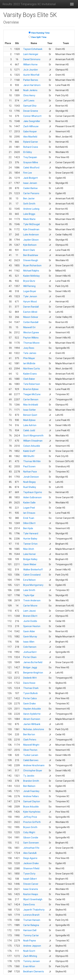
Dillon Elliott (29, 523)
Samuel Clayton (32, 801)
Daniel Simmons (32, 59)
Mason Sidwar (31, 317)
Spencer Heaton (32, 626)
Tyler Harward (31, 533)
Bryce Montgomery (33, 585)
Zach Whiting (30, 956)
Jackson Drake (31, 863)
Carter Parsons (31, 193)
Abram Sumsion (32, 719)
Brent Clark (29, 250)
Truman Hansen (32, 920)
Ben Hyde (28, 528)
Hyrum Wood (30, 302)
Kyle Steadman (31, 229)
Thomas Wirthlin (32, 461)
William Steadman (33, 441)
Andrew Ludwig (31, 209)
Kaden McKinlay (31, 276)
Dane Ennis (29, 905)
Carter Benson (31, 399)
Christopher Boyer (33, 771)
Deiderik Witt (30, 678)
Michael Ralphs (31, 271)
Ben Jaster (29, 198)
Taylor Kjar (29, 595)
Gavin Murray (30, 637)
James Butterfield (33, 662)
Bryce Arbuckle (31, 807)
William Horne (30, 65)
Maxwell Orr (29, 327)
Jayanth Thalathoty (34, 910)
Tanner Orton (30, 544)
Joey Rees (29, 348)
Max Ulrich (29, 549)
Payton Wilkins (31, 338)
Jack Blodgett (31, 178)
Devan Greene (31, 111)
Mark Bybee (29, 420)
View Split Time (39, 37)
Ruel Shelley (30, 487)
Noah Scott (29, 951)
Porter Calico (30, 698)
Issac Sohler (30, 410)
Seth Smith (29, 204)
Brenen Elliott (30, 616)
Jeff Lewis (29, 101)
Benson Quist (30, 415)
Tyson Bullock (30, 693)
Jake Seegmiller (32, 121)
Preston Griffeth (32, 822)
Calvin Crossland (32, 575)
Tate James (30, 353)
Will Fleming (29, 286)
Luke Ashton (30, 425)
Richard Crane (31, 147)
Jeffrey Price (30, 817)
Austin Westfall (31, 75)
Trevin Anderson (32, 600)
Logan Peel (29, 508)
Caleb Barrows (31, 760)
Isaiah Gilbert (30, 879)
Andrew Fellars (31, 796)
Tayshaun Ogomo (33, 492)
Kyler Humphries (32, 812)
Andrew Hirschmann (34, 765)
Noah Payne (30, 941)
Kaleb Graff (29, 451)
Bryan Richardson (32, 265)
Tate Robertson (32, 384)
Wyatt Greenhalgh (33, 899)
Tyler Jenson (30, 296)
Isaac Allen (29, 642)
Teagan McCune (32, 394)
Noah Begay (29, 482)
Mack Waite (29, 219)
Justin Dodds (30, 621)
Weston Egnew (31, 332)
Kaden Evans (30, 374)
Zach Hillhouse (31, 126)
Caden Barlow (30, 188)
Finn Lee (28, 173)
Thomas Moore (31, 343)
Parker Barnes (31, 80)
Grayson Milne (31, 162)
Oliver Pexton (30, 750)
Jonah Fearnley (31, 791)
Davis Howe (29, 683)
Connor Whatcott (32, 116)
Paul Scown (29, 466)
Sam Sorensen (31, 843)
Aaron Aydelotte (32, 714)
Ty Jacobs (29, 776)
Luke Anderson (31, 235)
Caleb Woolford (31, 168)
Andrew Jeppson (32, 946)
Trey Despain (30, 157)
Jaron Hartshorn (32, 85)
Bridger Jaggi (30, 667)
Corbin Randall (31, 322)
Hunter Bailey (30, 539)
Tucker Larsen (31, 755)
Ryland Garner (31, 142)
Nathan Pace (30, 472)
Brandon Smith (31, 781)
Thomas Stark (31, 688)
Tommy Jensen (32, 961)
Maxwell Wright (31, 745)
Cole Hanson (30, 647)
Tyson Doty (29, 874)
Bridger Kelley (30, 559)
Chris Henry (29, 95)
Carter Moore (30, 606)
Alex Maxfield (30, 137)
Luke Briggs (29, 214)
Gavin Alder (29, 631)
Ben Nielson (29, 786)
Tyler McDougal (31, 224)
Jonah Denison (31, 477)
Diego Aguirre (30, 858)
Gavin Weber (30, 564)
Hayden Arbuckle (32, 709)
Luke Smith (29, 590)
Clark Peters (30, 740)
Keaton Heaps (31, 894)
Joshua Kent (30, 652)
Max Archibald (31, 405)
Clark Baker (29, 379)
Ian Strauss (29, 513)
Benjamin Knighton (33, 673)
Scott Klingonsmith (33, 436)
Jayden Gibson (31, 240)
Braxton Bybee (31, 389)
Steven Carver (31, 884)
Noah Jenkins (30, 90)
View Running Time (40, 33)
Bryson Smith (30, 827)
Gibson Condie (31, 838)
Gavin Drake (29, 704)
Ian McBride (29, 363)
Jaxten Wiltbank (32, 724)
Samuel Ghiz (30, 106)
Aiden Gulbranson (32, 497)
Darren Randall (31, 307)
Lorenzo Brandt (31, 915)
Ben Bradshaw (31, 255)
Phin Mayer (29, 358)
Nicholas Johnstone (34, 729)
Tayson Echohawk (33, 49)
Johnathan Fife (31, 848)
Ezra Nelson (29, 580)
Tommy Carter (31, 935)
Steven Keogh (31, 260)
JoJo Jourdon (31, 70)
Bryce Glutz (29, 281)
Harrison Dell (30, 930)
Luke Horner (30, 554)
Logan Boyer (30, 291)
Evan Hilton (29, 966)
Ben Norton (29, 734)
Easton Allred (30, 312)
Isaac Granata (31, 889)
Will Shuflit (29, 456)
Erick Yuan (29, 518)
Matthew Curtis (32, 369)
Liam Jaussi (29, 611)
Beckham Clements (34, 972)
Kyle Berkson (30, 245)
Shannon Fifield (31, 868)
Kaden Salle (29, 503)
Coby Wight (29, 832)
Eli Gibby (28, 152)
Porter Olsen (30, 657)
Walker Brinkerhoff (33, 570)
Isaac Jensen (30, 183)
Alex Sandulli (30, 853)
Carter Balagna (31, 925)
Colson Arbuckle (32, 446)
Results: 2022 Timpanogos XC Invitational (29, 4)
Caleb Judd (29, 430)
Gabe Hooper (30, 131)
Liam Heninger (31, 54)
